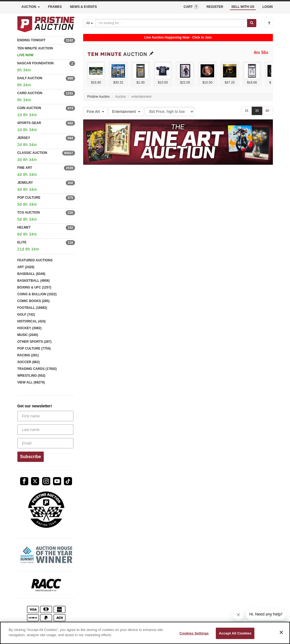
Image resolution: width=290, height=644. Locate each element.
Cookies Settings (194, 633)
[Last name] (46, 430)
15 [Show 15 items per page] (246, 111)
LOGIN (268, 7)
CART (191, 7)
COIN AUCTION (29, 108)
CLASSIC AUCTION (32, 153)
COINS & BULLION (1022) (37, 294)
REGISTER (215, 7)
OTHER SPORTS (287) (35, 342)
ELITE (22, 242)
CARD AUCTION (30, 93)
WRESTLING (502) (31, 376)
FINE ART (25, 168)
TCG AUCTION (29, 212)
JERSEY (24, 138)
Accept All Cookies (235, 633)
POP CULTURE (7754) (34, 348)
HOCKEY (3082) (29, 328)
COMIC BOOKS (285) (34, 301)
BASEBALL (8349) (31, 274)
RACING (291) (28, 355)
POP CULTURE (29, 198)
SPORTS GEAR (29, 123)
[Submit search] (252, 23)
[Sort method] (169, 112)
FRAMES (55, 7)
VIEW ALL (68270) (31, 382)
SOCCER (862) (29, 362)
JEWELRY (25, 183)
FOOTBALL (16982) (32, 308)
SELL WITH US (243, 7)
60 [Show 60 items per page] (267, 111)
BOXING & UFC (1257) (34, 287)
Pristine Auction (99, 97)
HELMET (24, 227)
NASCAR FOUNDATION (36, 63)
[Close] (281, 632)
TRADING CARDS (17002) (37, 369)
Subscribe (31, 457)
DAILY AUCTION (30, 78)
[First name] (46, 416)
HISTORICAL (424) (32, 321)
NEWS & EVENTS (83, 7)
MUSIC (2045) (28, 335)
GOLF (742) (26, 315)
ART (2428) (26, 267)
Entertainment (126, 112)
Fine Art (95, 112)
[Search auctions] (171, 23)
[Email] (46, 443)
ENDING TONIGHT (32, 40)
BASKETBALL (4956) (34, 281)
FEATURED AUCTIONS (35, 260)
